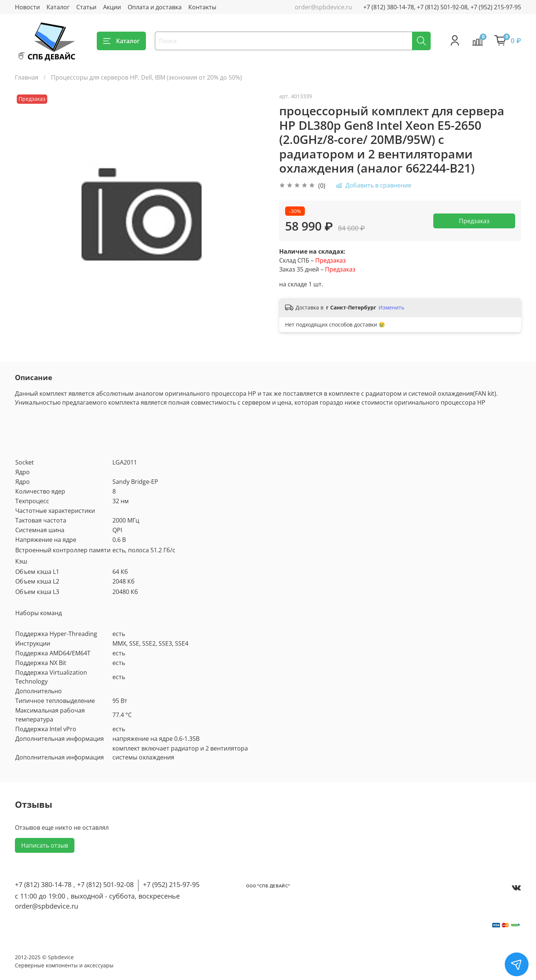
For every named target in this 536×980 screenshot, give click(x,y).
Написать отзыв (45, 845)
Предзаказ (474, 221)
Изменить (391, 308)
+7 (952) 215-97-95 (171, 884)
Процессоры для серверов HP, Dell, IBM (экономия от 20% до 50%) (146, 77)
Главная (27, 77)
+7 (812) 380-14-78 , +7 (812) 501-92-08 (74, 884)
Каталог (58, 7)
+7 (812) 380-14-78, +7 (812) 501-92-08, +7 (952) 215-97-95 (442, 7)
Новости (27, 7)
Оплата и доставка (155, 7)
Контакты (202, 7)
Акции (112, 7)
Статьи (86, 7)
